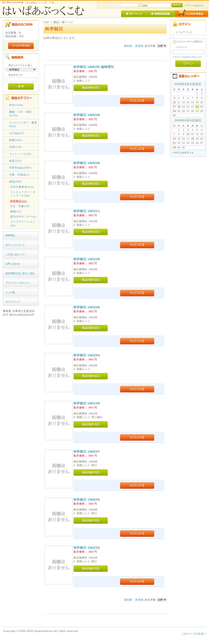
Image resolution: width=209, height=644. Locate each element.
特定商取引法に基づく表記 (20, 273)
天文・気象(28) (20, 206)
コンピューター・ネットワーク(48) (23, 194)
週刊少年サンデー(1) (23, 216)
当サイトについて (15, 245)
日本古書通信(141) (22, 187)
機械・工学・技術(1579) (20, 114)
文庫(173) (15, 147)
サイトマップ (13, 302)
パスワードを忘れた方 (194, 5)
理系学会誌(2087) (20, 168)
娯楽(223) (15, 161)
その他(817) (17, 133)
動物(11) (16, 211)
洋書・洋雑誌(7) (20, 175)
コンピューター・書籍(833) (23, 124)
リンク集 (10, 292)
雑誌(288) (15, 181)
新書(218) (15, 140)
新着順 (139, 46)
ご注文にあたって (15, 254)
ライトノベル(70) (20, 154)
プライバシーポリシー (17, 283)
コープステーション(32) (23, 223)
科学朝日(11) (19, 201)
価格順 (128, 46)
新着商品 (10, 235)
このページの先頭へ (194, 634)
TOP (46, 22)
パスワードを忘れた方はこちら (187, 57)
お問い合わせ (13, 264)
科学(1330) (16, 105)
